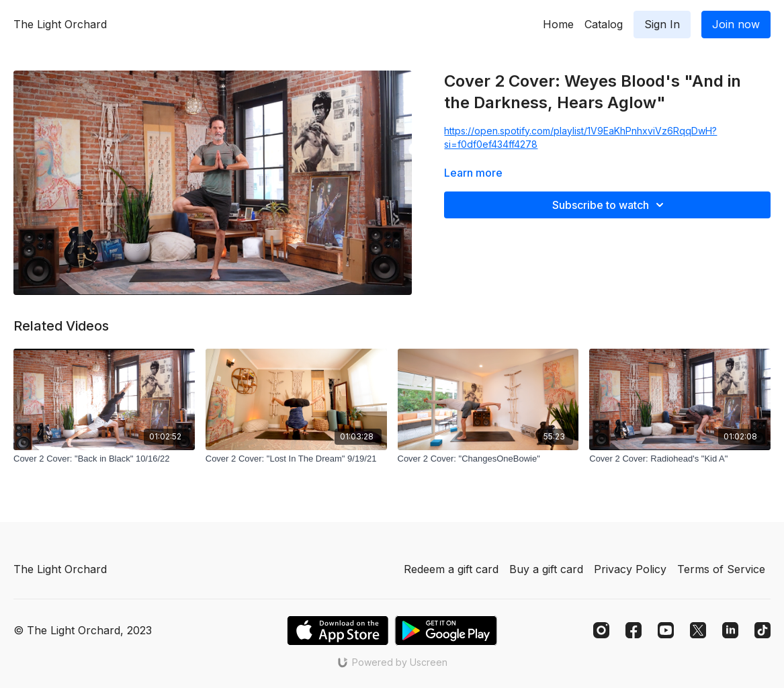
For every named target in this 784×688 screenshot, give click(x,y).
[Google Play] (446, 631)
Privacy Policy (630, 569)
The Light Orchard (60, 24)
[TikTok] (763, 630)
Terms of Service (721, 569)
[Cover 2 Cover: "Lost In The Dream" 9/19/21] (296, 459)
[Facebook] (634, 630)
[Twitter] (698, 630)
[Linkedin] (730, 630)
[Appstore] (338, 631)
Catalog (604, 24)
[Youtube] (666, 630)
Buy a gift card (546, 569)
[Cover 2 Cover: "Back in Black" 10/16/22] (104, 459)
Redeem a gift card (451, 569)
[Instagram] (601, 630)
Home (558, 24)
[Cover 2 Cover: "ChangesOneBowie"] (488, 459)
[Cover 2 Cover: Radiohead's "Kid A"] (680, 459)
